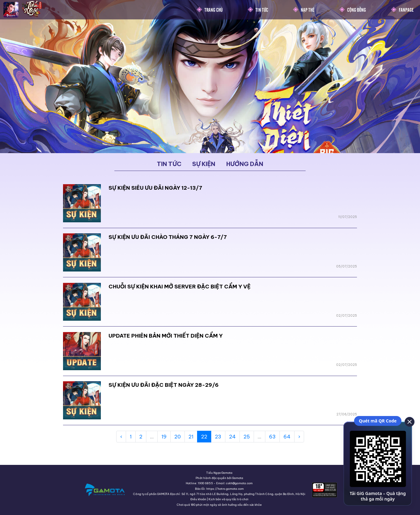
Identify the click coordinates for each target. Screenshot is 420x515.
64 (287, 437)
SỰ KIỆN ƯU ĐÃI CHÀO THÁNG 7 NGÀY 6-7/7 (168, 237)
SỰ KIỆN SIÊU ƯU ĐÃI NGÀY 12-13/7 (155, 188)
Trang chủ (214, 10)
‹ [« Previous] (121, 437)
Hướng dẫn (245, 164)
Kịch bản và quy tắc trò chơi (228, 499)
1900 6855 (205, 483)
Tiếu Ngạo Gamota (219, 473)
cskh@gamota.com (239, 483)
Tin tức (169, 164)
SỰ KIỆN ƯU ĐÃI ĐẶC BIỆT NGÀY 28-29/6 (164, 385)
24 (232, 437)
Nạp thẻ (307, 10)
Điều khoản (198, 499)
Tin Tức (262, 10)
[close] (409, 422)
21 (191, 437)
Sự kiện (204, 164)
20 (178, 437)
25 (247, 437)
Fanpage (406, 10)
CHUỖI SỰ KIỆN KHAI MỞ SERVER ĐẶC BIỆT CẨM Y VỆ (180, 287)
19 (164, 437)
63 (272, 437)
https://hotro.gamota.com (225, 489)
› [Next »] (299, 437)
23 (218, 437)
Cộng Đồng (357, 10)
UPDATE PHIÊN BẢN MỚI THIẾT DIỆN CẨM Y (166, 336)
